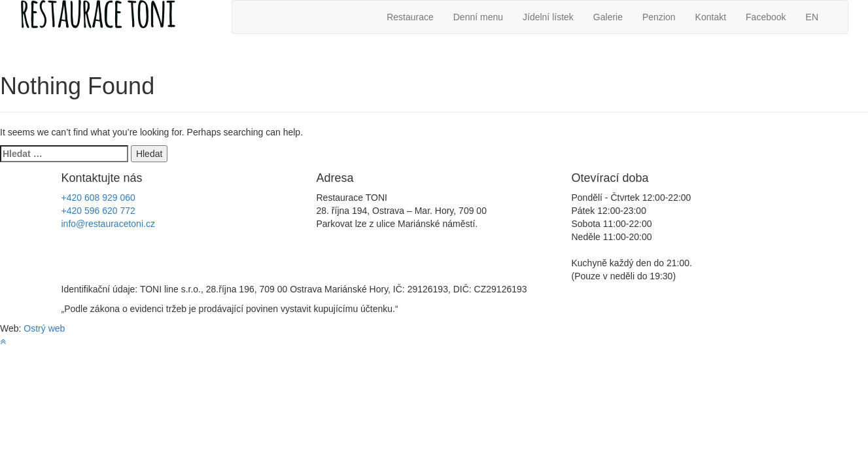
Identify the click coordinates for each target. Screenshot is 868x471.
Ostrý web (44, 328)
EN (812, 17)
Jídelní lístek (548, 17)
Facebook (766, 17)
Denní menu (478, 17)
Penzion (659, 17)
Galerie (608, 17)
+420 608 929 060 (98, 198)
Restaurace (410, 17)
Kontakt (711, 17)
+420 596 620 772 (98, 211)
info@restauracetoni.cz (108, 224)
